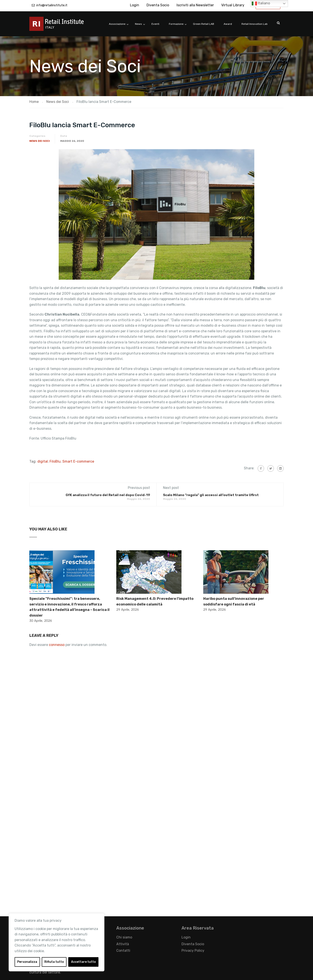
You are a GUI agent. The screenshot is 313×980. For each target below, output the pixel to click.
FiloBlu (55, 461)
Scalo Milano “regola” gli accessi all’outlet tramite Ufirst (211, 495)
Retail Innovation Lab (255, 24)
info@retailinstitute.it (52, 5)
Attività (123, 944)
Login (135, 5)
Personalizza (27, 962)
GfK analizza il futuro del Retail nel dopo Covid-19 (108, 495)
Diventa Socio (158, 5)
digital (43, 461)
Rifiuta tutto (54, 962)
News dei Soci (40, 141)
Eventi (155, 24)
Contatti (123, 951)
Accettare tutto (83, 962)
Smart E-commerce (78, 461)
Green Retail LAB (204, 24)
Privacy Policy (193, 951)
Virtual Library (233, 5)
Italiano (261, 3)
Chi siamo (124, 937)
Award (228, 24)
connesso (57, 645)
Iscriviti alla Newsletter (195, 5)
